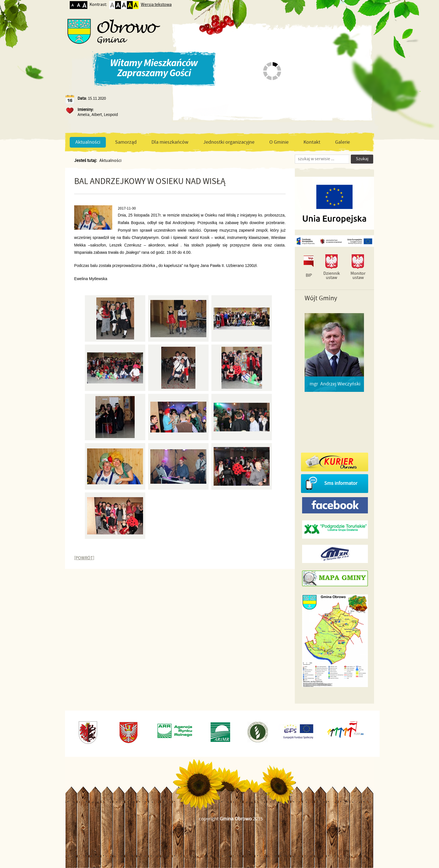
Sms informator (341, 483)
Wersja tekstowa (156, 5)
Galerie (343, 142)
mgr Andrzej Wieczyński (335, 384)
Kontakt (312, 142)
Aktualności (88, 142)
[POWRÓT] (84, 558)
